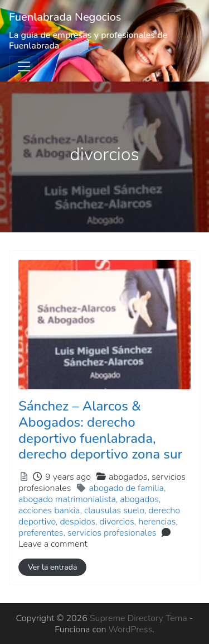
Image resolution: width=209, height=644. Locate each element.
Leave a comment (53, 544)
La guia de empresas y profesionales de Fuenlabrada (88, 40)
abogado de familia (126, 488)
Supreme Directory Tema (140, 618)
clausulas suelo (114, 511)
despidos (77, 522)
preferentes (41, 533)
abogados (139, 499)
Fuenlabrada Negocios (65, 17)
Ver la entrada (52, 567)
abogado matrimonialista (67, 499)
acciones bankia (49, 511)
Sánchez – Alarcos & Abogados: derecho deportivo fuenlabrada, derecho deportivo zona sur (100, 430)
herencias (157, 522)
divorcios (117, 522)
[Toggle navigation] (24, 66)
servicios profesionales (112, 533)
